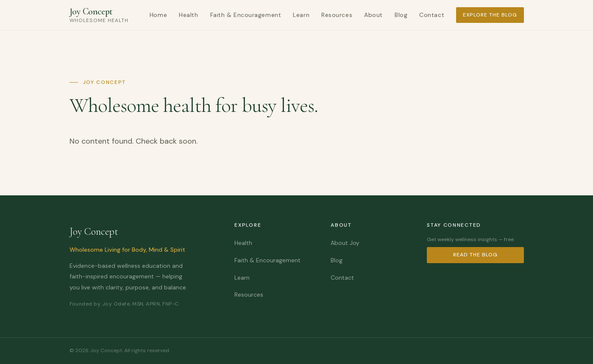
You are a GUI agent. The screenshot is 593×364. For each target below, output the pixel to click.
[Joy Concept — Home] (99, 15)
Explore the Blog (490, 15)
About (373, 15)
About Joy (345, 243)
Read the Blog (475, 255)
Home (158, 15)
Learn (301, 15)
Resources (337, 15)
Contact (432, 15)
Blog (401, 15)
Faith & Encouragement (246, 15)
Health (188, 15)
